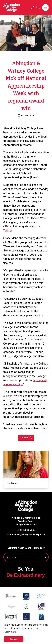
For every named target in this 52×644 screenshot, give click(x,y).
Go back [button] (26, 438)
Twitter (8, 231)
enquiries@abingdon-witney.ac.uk (26, 534)
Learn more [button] (10, 632)
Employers (12, 483)
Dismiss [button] (14, 639)
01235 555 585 (26, 530)
